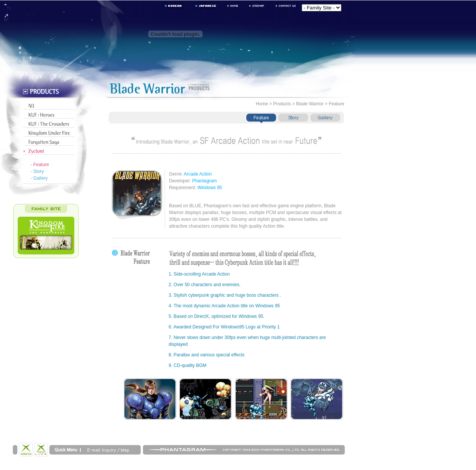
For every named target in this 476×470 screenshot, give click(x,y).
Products (282, 104)
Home (262, 104)
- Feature (40, 165)
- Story (37, 171)
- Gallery (39, 178)
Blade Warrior (310, 104)
